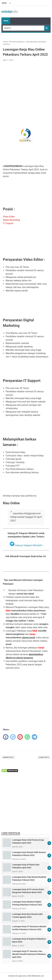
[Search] (24, 28)
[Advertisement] (26, 91)
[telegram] (35, 737)
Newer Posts (8, 757)
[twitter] (13, 737)
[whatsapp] (27, 737)
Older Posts (44, 757)
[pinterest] (20, 737)
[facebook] (6, 737)
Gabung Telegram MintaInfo (26, 545)
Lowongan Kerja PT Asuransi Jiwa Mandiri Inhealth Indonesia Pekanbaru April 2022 (29, 954)
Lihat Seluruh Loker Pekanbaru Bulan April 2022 (26, 565)
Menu (6, 21)
